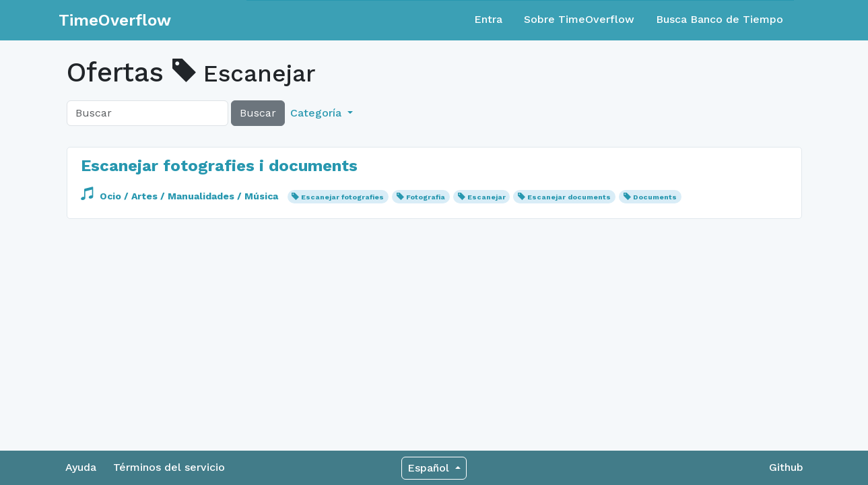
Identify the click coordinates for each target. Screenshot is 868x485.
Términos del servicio (169, 467)
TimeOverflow (115, 20)
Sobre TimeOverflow (579, 19)
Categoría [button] (318, 113)
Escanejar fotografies (342, 197)
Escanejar (487, 197)
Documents (655, 197)
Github (786, 467)
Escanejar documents (569, 197)
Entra (488, 19)
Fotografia (426, 197)
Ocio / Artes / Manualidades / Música (181, 196)
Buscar (258, 113)
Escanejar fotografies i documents (219, 166)
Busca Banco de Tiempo (720, 19)
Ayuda (81, 467)
